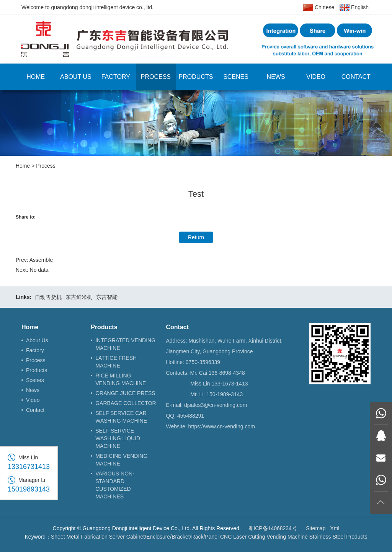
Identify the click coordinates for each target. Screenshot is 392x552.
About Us (76, 77)
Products (196, 77)
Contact (356, 77)
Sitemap (316, 528)
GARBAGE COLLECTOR (126, 403)
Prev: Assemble (34, 260)
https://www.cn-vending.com (222, 426)
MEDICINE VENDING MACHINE (121, 460)
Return (196, 237)
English (354, 8)
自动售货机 (48, 297)
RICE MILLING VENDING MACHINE (121, 379)
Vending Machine (287, 537)
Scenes (236, 77)
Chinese (319, 8)
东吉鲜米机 (79, 297)
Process (156, 77)
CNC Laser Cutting (243, 537)
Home (36, 77)
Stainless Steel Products (338, 537)
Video (316, 77)
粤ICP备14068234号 (273, 528)
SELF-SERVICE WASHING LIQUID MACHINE (118, 438)
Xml (335, 528)
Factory (116, 77)
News (276, 77)
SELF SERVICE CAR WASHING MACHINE (121, 417)
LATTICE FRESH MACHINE (116, 362)
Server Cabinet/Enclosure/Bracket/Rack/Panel (164, 537)
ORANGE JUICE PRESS (125, 393)
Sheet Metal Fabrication (79, 537)
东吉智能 (107, 297)
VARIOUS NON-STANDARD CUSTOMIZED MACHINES (115, 485)
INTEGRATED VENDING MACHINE (125, 344)
